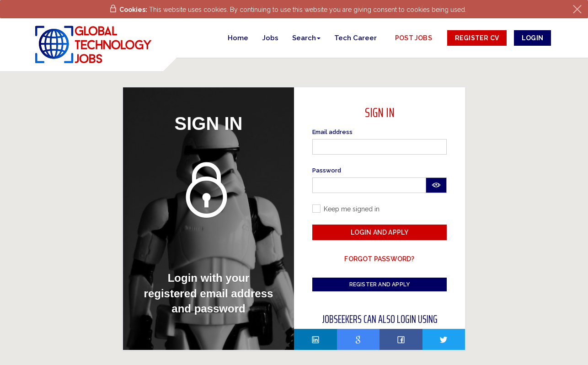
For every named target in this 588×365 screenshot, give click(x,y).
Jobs (270, 38)
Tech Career (355, 38)
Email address (332, 132)
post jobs (414, 38)
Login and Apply (380, 232)
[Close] (577, 9)
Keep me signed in (352, 209)
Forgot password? (379, 259)
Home (238, 38)
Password (327, 170)
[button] (306, 38)
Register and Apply (380, 284)
